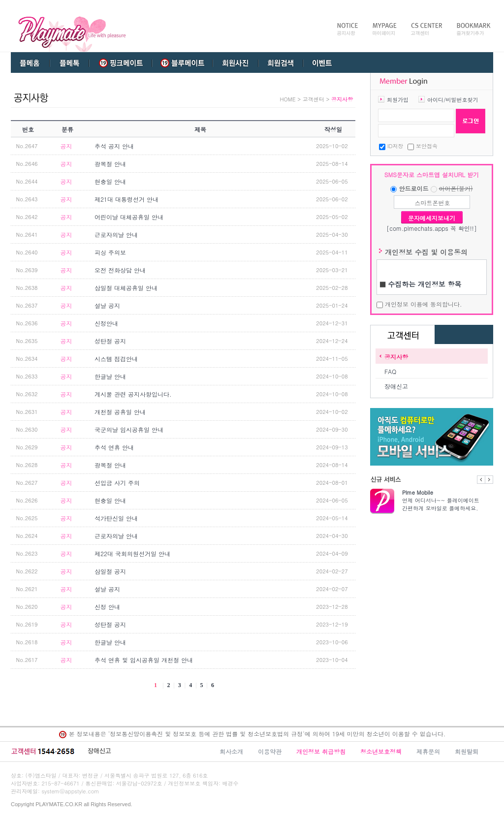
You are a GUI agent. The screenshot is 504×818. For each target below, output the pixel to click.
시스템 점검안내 (116, 359)
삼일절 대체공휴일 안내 (126, 288)
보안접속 (427, 146)
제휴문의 (428, 751)
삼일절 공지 (110, 571)
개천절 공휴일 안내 (120, 412)
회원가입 (398, 100)
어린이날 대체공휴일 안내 (129, 217)
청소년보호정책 (381, 751)
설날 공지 (107, 305)
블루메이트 (181, 63)
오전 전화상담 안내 (120, 270)
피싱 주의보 (110, 252)
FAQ (390, 371)
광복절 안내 (110, 164)
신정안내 (106, 323)
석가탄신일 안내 (116, 518)
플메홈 (31, 63)
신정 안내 (107, 607)
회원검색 (281, 63)
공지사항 (396, 357)
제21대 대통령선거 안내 (126, 199)
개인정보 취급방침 (321, 751)
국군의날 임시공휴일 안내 (129, 429)
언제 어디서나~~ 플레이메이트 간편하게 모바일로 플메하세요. (448, 500)
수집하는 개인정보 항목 (425, 284)
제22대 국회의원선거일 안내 (132, 553)
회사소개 (231, 751)
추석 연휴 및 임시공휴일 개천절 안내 (144, 660)
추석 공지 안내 (114, 146)
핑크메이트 (121, 63)
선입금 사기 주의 (117, 483)
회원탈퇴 (467, 751)
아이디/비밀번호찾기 (453, 100)
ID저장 (395, 146)
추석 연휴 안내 (114, 447)
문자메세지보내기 (432, 218)
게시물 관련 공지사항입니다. (133, 394)
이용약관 (270, 751)
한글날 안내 (110, 376)
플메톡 (69, 63)
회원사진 (235, 63)
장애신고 (396, 386)
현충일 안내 (110, 181)
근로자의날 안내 (116, 235)
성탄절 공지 (110, 341)
